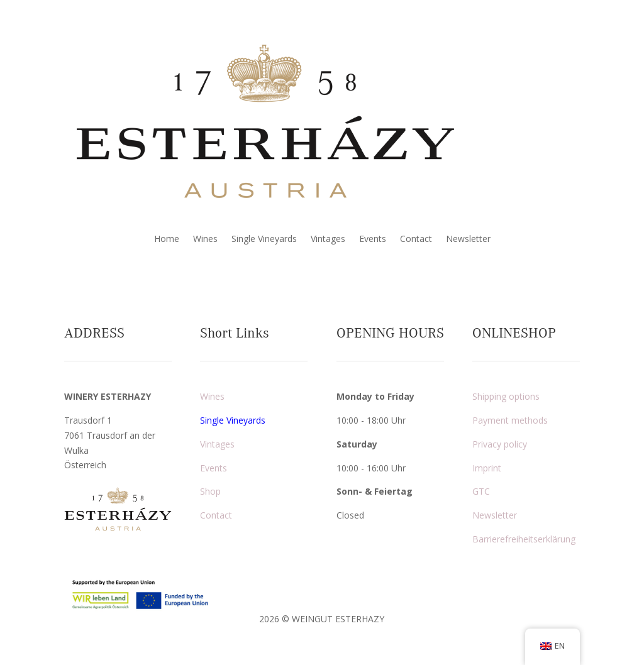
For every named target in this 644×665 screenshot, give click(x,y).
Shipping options (506, 396)
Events (373, 239)
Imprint (487, 468)
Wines (205, 239)
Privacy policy (500, 444)
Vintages (328, 239)
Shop (210, 491)
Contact (416, 239)
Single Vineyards (264, 239)
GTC (481, 491)
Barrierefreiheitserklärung (524, 539)
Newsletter (468, 239)
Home (167, 239)
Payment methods (510, 420)
